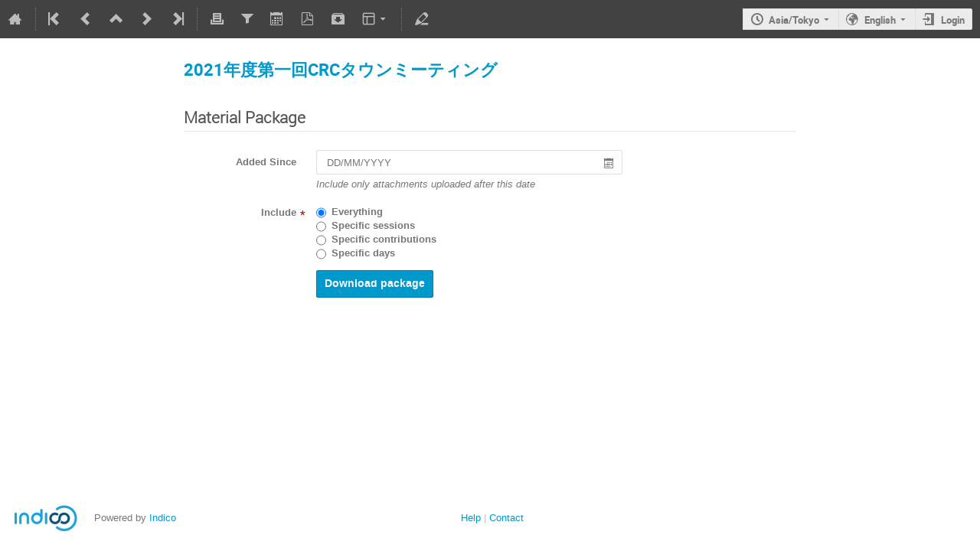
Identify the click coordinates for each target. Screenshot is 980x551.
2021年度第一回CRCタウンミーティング (341, 69)
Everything (357, 212)
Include (279, 213)
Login (953, 20)
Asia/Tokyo (794, 20)
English (880, 20)
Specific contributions (384, 240)
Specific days (363, 253)
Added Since (266, 162)
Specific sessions (373, 226)
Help (471, 518)
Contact (506, 518)
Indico (163, 518)
